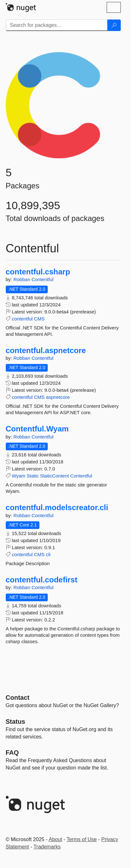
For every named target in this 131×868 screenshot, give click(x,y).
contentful (22, 319)
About (55, 839)
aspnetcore (58, 397)
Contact (18, 698)
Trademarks (47, 847)
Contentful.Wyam (37, 429)
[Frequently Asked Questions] (12, 753)
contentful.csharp (38, 272)
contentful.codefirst (42, 580)
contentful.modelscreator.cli (57, 508)
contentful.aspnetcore (46, 351)
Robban (23, 279)
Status (16, 722)
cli (48, 554)
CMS (39, 319)
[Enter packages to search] (57, 25)
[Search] (114, 25)
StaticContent (54, 476)
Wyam (19, 476)
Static (33, 476)
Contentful (42, 279)
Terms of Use (82, 839)
